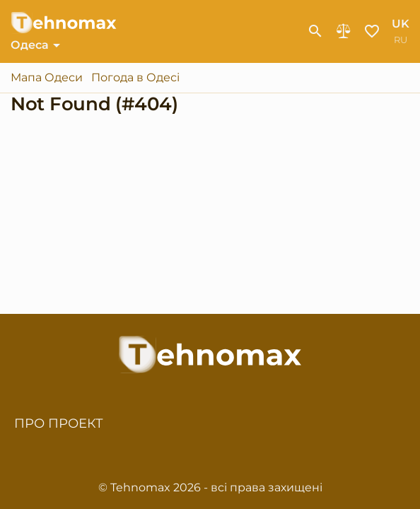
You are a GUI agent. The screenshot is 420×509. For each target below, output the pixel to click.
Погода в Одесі (135, 78)
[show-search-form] (315, 31)
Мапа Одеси (47, 78)
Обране (372, 31)
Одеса (30, 45)
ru (401, 40)
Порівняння (344, 31)
